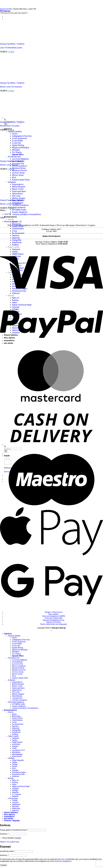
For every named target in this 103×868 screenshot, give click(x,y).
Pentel (15, 766)
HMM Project (17, 742)
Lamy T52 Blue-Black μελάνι (11, 48)
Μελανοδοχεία (18, 684)
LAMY (14, 748)
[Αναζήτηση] (6, 125)
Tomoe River (13, 798)
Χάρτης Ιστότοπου (54, 622)
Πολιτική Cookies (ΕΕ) (54, 618)
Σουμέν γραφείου (20, 212)
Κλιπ (14, 676)
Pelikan (15, 764)
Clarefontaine (18, 229)
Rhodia (11, 778)
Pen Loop (16, 692)
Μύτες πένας (17, 674)
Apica (14, 714)
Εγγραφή (4, 865)
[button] (5, 11)
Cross (15, 231)
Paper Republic (18, 760)
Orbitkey (11, 758)
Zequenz (15, 810)
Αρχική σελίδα (6, 9)
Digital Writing (18, 648)
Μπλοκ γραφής (18, 694)
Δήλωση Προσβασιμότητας (54, 620)
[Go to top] (51, 630)
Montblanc (16, 752)
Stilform (15, 796)
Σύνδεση (18, 838)
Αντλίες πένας (18, 672)
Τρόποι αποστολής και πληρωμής (54, 624)
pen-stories (9, 819)
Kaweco (15, 746)
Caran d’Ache (18, 226)
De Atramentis (18, 233)
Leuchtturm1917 (19, 750)
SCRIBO (15, 790)
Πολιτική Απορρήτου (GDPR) (53, 616)
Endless (15, 245)
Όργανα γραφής (14, 636)
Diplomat (16, 238)
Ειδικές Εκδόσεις (11, 812)
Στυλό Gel (16, 646)
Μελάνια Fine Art (19, 670)
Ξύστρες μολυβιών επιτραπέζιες (27, 214)
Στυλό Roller (17, 644)
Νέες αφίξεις (9, 814)
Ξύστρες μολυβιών (20, 205)
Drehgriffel (17, 240)
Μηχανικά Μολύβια (20, 650)
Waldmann (16, 804)
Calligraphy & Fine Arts (21, 640)
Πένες (15, 638)
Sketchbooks (17, 696)
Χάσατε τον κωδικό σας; (10, 842)
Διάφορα (12, 680)
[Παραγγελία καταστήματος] (14, 13)
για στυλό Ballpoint (20, 660)
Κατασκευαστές (10, 217)
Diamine (16, 236)
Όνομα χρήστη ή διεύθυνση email (14, 830)
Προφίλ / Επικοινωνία (54, 612)
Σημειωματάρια (18, 688)
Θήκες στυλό (17, 686)
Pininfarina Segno (19, 772)
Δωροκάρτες (17, 682)
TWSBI (15, 800)
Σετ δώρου (16, 654)
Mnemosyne (17, 756)
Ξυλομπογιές (17, 698)
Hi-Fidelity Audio (19, 210)
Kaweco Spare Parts (20, 678)
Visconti (15, 802)
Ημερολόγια (17, 690)
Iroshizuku (16, 744)
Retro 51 (15, 780)
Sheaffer (15, 792)
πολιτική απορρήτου (63, 861)
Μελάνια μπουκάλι (11, 222)
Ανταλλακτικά (14, 658)
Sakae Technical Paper (21, 786)
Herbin (15, 740)
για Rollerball (17, 662)
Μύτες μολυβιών (20, 166)
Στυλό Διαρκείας (19, 642)
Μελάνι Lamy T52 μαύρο (10, 126)
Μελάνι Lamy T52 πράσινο (11, 204)
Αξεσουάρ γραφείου (17, 207)
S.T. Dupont (17, 794)
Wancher (16, 806)
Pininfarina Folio (18, 774)
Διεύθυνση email (7, 851)
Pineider (15, 770)
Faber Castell (13, 736)
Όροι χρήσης (53, 614)
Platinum (16, 776)
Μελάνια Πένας (19, 168)
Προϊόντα (8, 634)
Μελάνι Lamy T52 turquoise (11, 87)
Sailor (14, 784)
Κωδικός (4, 834)
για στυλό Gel (18, 164)
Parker (15, 762)
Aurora (11, 219)
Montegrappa (17, 754)
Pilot (14, 768)
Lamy (6, 214)
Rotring (15, 782)
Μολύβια (16, 652)
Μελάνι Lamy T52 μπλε (9, 165)
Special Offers (18, 656)
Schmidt (15, 788)
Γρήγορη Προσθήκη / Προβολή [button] (12, 44)
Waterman (16, 808)
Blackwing (16, 224)
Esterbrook (17, 242)
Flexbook (16, 738)
